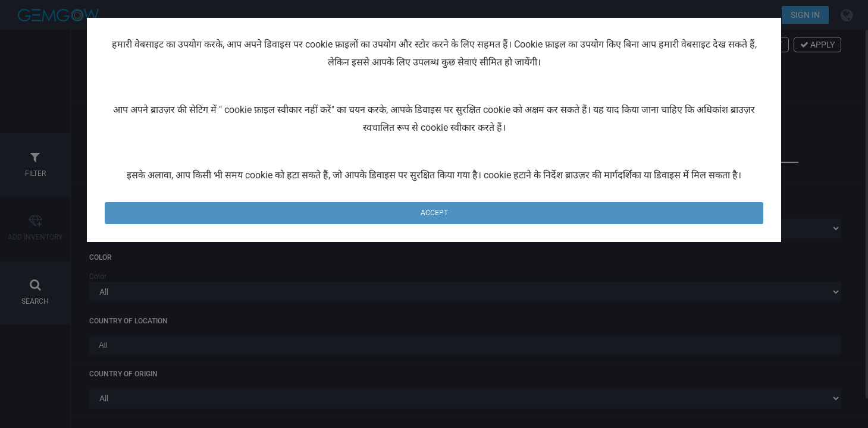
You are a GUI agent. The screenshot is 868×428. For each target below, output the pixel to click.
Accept (434, 213)
